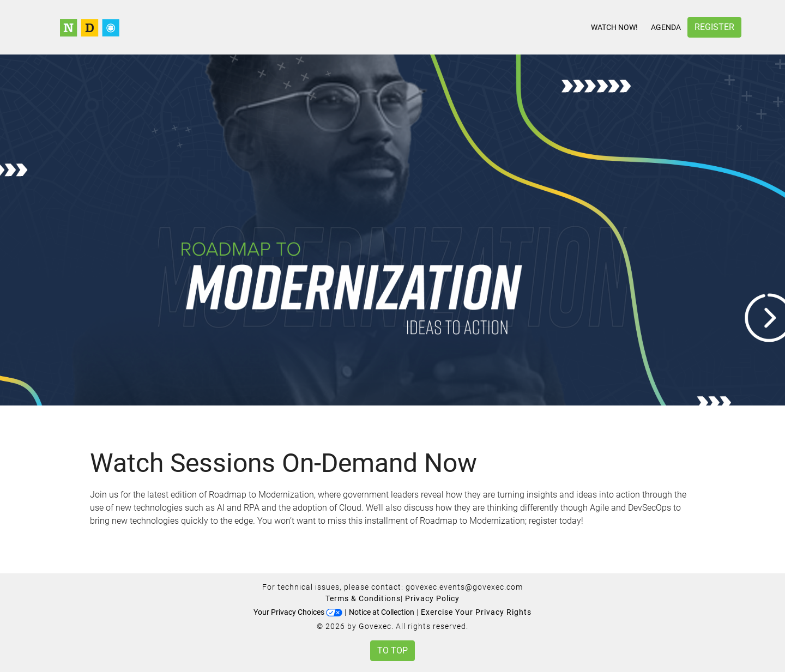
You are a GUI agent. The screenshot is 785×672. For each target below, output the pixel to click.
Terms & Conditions (363, 598)
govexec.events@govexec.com (464, 587)
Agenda (666, 27)
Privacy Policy (432, 598)
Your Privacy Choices (298, 612)
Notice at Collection (382, 612)
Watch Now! (614, 27)
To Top (392, 650)
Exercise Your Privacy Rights (476, 612)
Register (714, 27)
